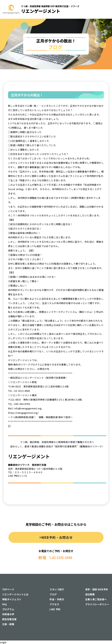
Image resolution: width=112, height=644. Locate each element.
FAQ (4, 604)
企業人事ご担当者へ (96, 599)
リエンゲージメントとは (15, 594)
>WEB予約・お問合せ (56, 537)
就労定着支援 (9, 619)
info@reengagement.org (28, 408)
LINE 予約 (55, 609)
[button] (105, 41)
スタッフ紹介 (57, 589)
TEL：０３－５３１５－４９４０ (25, 472)
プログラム (8, 609)
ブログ (53, 594)
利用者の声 (8, 614)
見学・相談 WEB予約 (97, 589)
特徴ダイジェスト (12, 599)
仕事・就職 (8, 624)
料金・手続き (57, 599)
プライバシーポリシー (97, 604)
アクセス (54, 604)
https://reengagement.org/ (23, 413)
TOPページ (8, 589)
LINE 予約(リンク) (18, 476)
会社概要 (90, 594)
